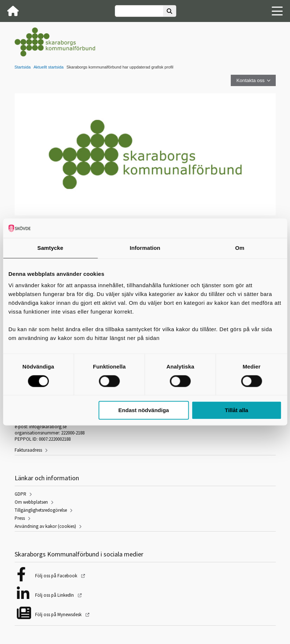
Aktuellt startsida (49, 67)
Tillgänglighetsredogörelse (41, 510)
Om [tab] (240, 248)
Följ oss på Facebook (57, 576)
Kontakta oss (250, 80)
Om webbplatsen (31, 502)
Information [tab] (145, 248)
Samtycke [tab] (50, 248)
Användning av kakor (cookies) (45, 526)
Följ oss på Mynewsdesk (59, 615)
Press (20, 518)
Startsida (23, 67)
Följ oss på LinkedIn (55, 595)
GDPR (20, 494)
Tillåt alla (237, 410)
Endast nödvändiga (144, 410)
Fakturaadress (28, 450)
